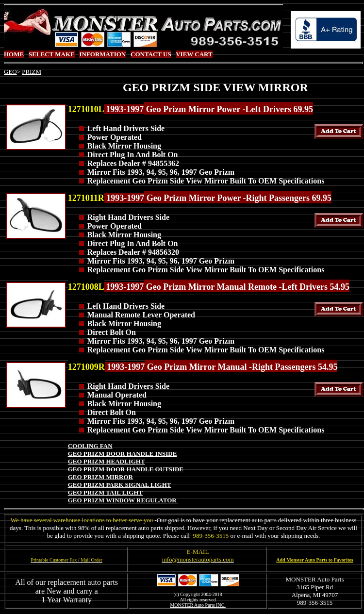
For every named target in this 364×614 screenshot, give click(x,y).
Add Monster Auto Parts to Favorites (314, 560)
